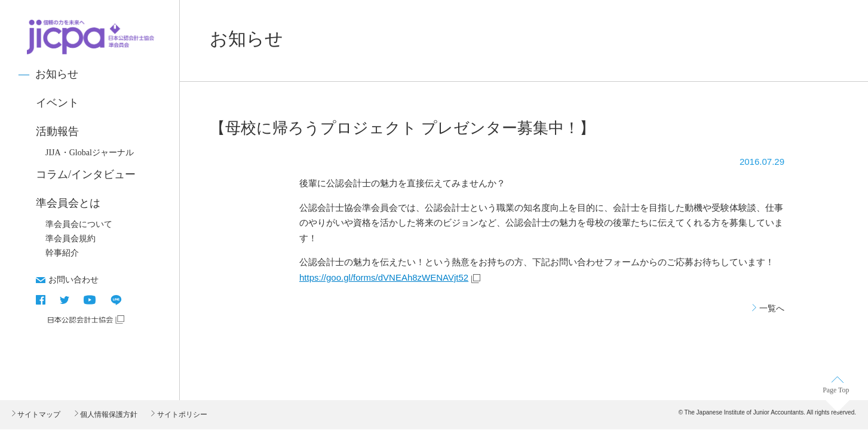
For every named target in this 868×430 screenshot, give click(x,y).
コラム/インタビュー (86, 174)
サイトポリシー (181, 414)
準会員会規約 (70, 239)
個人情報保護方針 (108, 414)
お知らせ (57, 74)
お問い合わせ (73, 279)
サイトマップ (38, 414)
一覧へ (772, 308)
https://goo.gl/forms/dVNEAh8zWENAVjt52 (384, 277)
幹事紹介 (62, 253)
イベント (57, 103)
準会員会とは (68, 203)
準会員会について (79, 224)
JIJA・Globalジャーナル (90, 153)
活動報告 (57, 131)
